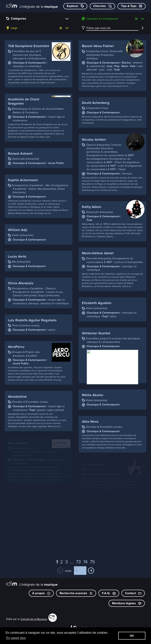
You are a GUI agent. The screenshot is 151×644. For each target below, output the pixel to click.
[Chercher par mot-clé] (102, 6)
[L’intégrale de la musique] (32, 6)
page (68, 571)
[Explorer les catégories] (75, 6)
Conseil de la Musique (34, 619)
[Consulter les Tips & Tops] (131, 6)
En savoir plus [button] (16, 638)
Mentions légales (127, 603)
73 (78, 562)
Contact (133, 593)
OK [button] (132, 636)
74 (85, 562)
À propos (41, 593)
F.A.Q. (109, 593)
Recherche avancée (76, 593)
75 (92, 562)
